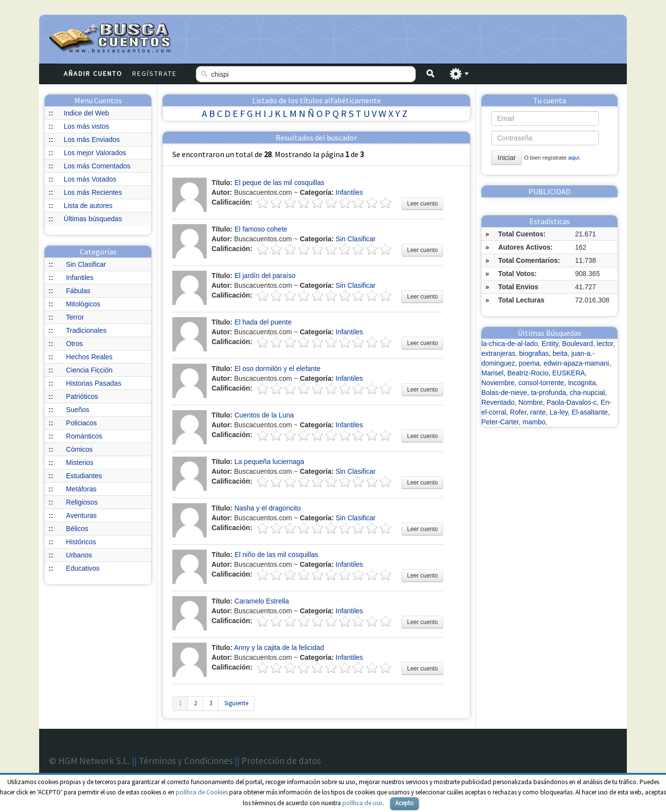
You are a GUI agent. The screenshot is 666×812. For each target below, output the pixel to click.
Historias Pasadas (94, 383)
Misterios (80, 463)
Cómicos (79, 449)
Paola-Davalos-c (572, 402)
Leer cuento (422, 204)
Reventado (498, 402)
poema (529, 363)
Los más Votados (90, 179)
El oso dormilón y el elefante (278, 369)
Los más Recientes (93, 192)
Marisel (492, 373)
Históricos (81, 542)
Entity (550, 344)
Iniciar (507, 158)
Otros (74, 344)
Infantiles (80, 278)
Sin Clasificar (86, 264)
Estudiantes (84, 476)
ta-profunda (548, 393)
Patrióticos (82, 396)
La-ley (559, 412)
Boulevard (578, 344)
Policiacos (82, 423)
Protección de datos (281, 761)
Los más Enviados (92, 139)
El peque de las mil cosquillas (280, 183)
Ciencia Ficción (89, 370)
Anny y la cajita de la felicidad (279, 648)
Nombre (531, 402)
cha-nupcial (588, 393)
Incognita (582, 383)
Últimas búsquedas (93, 219)
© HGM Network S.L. (89, 761)
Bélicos (77, 529)
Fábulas (78, 291)
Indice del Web (86, 113)
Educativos (83, 568)
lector (605, 344)
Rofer (518, 412)
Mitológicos (83, 304)
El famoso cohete (261, 229)
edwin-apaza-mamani (576, 363)
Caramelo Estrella (262, 601)
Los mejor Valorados (95, 153)
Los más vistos (86, 126)
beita (560, 353)
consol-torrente (541, 383)
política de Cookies (202, 792)
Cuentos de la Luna (264, 415)
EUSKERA (569, 373)
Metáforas (81, 489)
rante (538, 412)
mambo (534, 422)
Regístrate (155, 73)
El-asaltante (590, 412)
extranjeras (498, 353)
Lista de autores (88, 206)
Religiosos (82, 502)
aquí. (574, 157)
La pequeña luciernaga (269, 462)
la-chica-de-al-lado (510, 344)
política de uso (362, 803)
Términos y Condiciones (186, 761)
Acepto (404, 803)
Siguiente (236, 703)
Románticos (84, 436)
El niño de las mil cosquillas (276, 555)
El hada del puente (263, 322)
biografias (534, 353)
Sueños (78, 410)
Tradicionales (86, 330)
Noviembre (498, 383)
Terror (75, 317)
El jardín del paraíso (265, 276)
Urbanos (79, 555)
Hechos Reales (89, 357)
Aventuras (82, 515)
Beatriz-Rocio (528, 373)
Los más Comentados (97, 166)
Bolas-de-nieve (504, 393)
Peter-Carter (500, 422)
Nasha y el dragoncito (268, 508)
